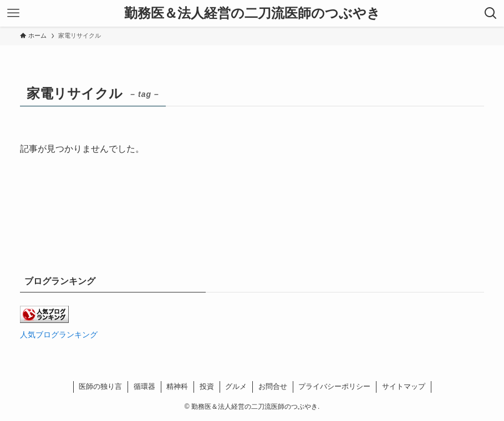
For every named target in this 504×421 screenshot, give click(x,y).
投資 (207, 386)
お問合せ (273, 386)
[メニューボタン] (13, 13)
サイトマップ (404, 386)
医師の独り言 (100, 386)
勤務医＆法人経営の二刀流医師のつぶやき (252, 13)
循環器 (144, 386)
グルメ (236, 386)
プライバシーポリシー (334, 386)
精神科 (177, 386)
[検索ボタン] (491, 13)
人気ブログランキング (59, 335)
